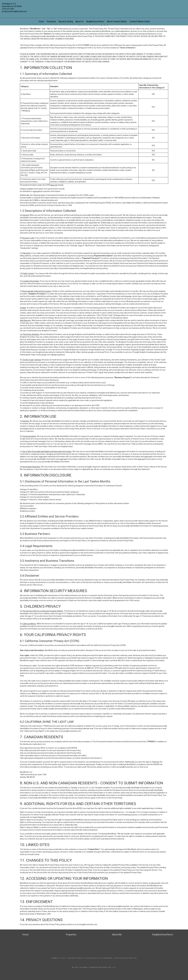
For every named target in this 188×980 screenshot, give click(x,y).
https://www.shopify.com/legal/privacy (68, 266)
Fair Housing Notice (126, 958)
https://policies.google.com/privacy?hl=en (93, 352)
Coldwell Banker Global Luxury (143, 22)
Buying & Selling (66, 22)
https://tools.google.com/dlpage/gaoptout (48, 355)
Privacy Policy (76, 958)
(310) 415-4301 (8, 9)
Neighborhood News (95, 22)
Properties (51, 22)
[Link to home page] (94, 6)
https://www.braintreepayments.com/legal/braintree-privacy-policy (80, 268)
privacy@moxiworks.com (52, 619)
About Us (79, 22)
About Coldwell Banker (117, 22)
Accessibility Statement (99, 958)
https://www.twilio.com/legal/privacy (57, 446)
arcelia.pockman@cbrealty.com (14, 11)
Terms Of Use (58, 958)
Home (41, 22)
